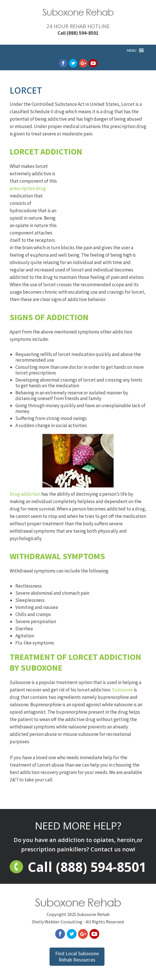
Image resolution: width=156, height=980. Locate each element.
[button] (132, 50)
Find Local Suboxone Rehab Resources (77, 957)
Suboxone (122, 690)
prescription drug (28, 188)
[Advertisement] (104, 204)
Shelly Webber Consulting (57, 922)
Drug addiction (62, 466)
